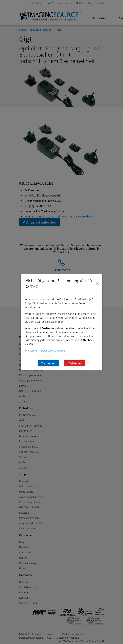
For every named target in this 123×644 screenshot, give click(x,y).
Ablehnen (75, 363)
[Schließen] (97, 283)
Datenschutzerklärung (53, 350)
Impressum (31, 350)
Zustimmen (48, 363)
